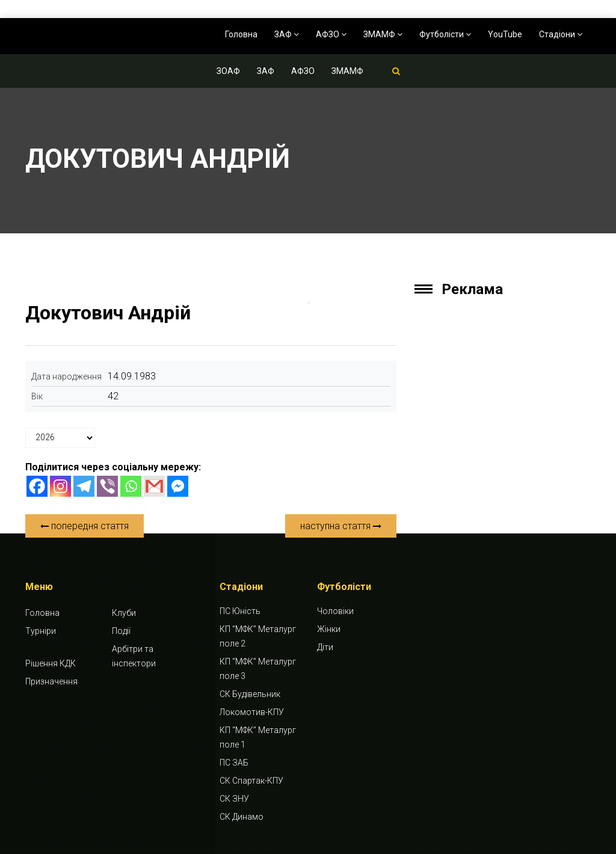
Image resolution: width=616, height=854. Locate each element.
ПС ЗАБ (234, 763)
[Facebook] (37, 486)
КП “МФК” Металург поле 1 (258, 737)
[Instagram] (60, 486)
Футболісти (445, 34)
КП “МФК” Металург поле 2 (258, 636)
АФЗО (331, 34)
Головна (241, 34)
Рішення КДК (51, 663)
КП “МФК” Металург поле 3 (258, 669)
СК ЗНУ (234, 799)
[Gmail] (154, 486)
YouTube (505, 34)
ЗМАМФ (383, 34)
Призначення (51, 681)
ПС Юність (240, 611)
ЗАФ (287, 34)
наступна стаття (341, 526)
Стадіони (561, 34)
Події (121, 631)
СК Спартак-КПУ (251, 781)
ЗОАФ (228, 71)
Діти (325, 647)
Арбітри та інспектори (134, 656)
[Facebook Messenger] (178, 486)
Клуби (124, 613)
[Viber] (107, 486)
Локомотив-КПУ (252, 712)
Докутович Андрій (108, 313)
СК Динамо (242, 817)
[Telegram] (84, 486)
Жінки (329, 629)
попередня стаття (85, 526)
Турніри (41, 631)
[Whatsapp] (131, 486)
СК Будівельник (250, 694)
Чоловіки (335, 611)
